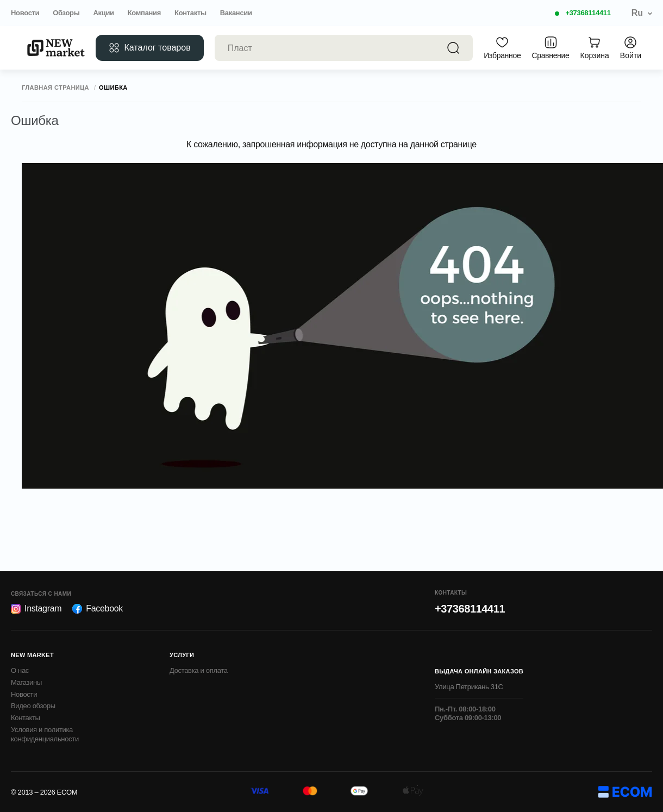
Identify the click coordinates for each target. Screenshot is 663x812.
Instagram (36, 609)
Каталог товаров (149, 48)
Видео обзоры (33, 706)
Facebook (98, 609)
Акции (103, 13)
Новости (25, 13)
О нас (20, 670)
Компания (144, 13)
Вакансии (236, 13)
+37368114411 (588, 13)
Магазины (26, 682)
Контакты (190, 13)
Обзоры (66, 13)
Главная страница (55, 88)
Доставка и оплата (199, 670)
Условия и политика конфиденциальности (45, 734)
